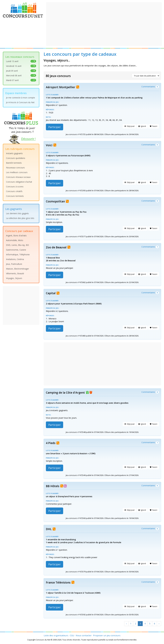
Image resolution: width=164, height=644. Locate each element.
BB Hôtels (53, 486)
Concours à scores (15, 187)
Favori (153, 126)
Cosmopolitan (55, 201)
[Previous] (126, 624)
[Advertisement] (104, 24)
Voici (49, 145)
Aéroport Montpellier (61, 87)
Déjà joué (129, 126)
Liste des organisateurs (56, 635)
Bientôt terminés (14, 163)
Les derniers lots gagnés (17, 213)
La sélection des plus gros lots (20, 218)
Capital (51, 293)
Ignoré (142, 126)
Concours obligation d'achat (19, 182)
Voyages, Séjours (14, 278)
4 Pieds (51, 443)
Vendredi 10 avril (21, 66)
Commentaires (150, 87)
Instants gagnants (14, 153)
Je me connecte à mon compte (20, 98)
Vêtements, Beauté (15, 273)
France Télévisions (58, 583)
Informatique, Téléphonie (18, 254)
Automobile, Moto (15, 240)
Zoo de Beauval (56, 247)
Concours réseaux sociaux (18, 177)
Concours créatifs (14, 191)
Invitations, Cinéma (15, 259)
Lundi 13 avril (21, 61)
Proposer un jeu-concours (107, 635)
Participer (55, 127)
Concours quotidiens (16, 158)
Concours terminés (15, 196)
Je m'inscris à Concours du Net (20, 102)
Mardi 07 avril (21, 80)
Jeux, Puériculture (14, 264)
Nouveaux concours (15, 168)
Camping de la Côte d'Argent (65, 393)
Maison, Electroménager (17, 269)
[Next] (159, 624)
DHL (49, 529)
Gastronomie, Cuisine (16, 250)
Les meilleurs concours (17, 172)
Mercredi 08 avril (21, 75)
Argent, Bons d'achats (16, 236)
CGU (72, 635)
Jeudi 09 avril (21, 71)
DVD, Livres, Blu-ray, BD (17, 245)
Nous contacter (84, 635)
